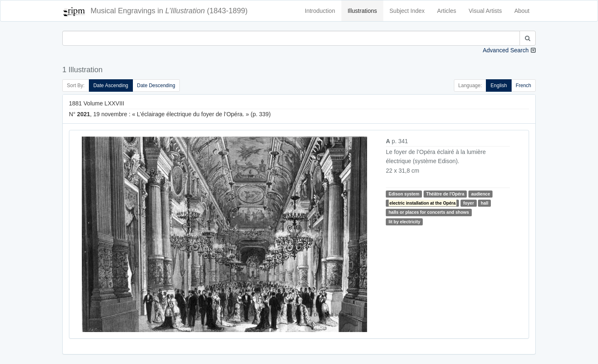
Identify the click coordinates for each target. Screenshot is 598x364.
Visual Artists (485, 11)
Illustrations (362, 11)
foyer (469, 203)
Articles (447, 11)
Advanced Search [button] (506, 50)
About (522, 11)
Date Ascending (111, 86)
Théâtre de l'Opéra (445, 194)
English (499, 86)
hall (485, 203)
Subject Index (407, 11)
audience (481, 194)
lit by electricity (404, 222)
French (523, 86)
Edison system (404, 194)
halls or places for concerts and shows (429, 212)
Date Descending (156, 86)
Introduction (320, 11)
